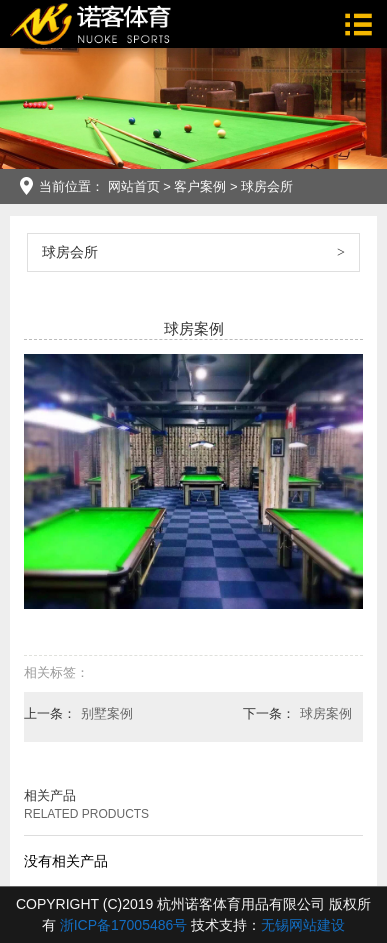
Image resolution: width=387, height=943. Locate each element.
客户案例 (200, 186)
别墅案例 (107, 713)
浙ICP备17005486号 (124, 925)
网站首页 (134, 186)
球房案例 (326, 713)
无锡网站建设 (303, 925)
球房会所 (267, 186)
